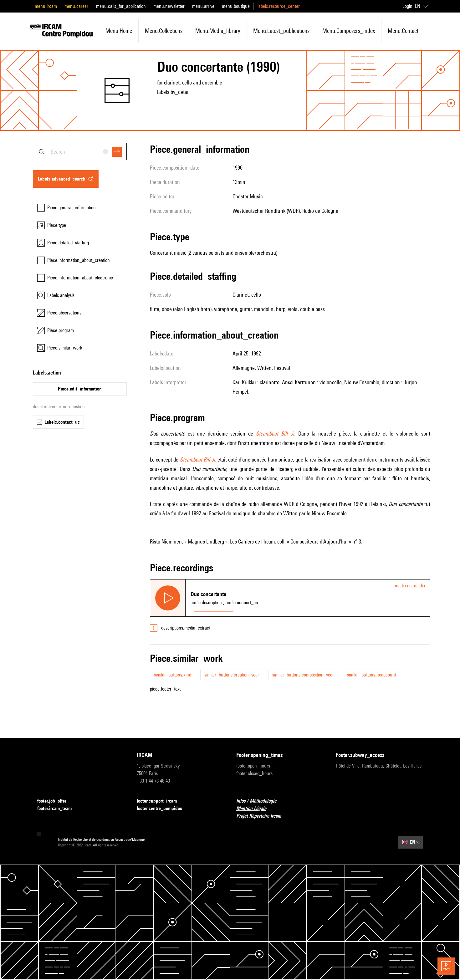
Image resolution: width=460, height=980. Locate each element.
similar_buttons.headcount (372, 675)
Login (407, 6)
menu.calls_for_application (121, 6)
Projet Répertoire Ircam (262, 816)
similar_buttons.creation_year (232, 675)
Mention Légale (255, 809)
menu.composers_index (349, 31)
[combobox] (80, 152)
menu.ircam (46, 6)
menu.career (76, 6)
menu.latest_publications (281, 31)
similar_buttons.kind (173, 675)
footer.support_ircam (161, 801)
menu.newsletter (169, 6)
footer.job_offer (56, 801)
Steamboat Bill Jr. (276, 434)
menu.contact (403, 31)
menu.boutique (236, 6)
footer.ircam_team (58, 809)
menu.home (119, 31)
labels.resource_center (279, 6)
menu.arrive (203, 6)
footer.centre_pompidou (163, 809)
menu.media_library (218, 31)
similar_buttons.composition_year (303, 675)
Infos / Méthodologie (260, 801)
